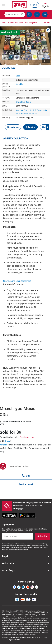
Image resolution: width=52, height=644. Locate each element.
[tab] (13, 127)
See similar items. (27, 437)
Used (18, 76)
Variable (19, 84)
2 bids (8, 441)
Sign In (45, 6)
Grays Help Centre (23, 102)
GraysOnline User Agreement (17, 281)
